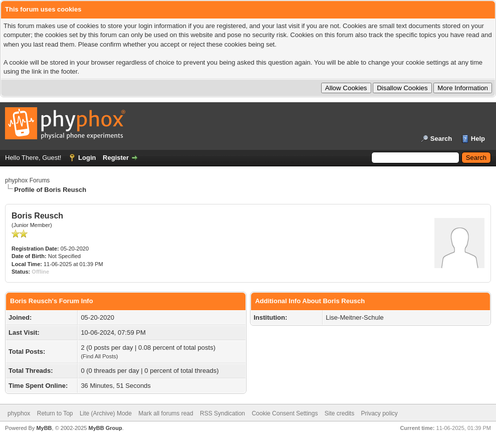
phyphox (19, 413)
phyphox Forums (27, 180)
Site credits (339, 413)
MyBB (44, 428)
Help (478, 139)
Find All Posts (99, 356)
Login (87, 158)
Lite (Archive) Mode (106, 413)
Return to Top (55, 413)
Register (116, 158)
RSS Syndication (222, 413)
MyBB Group (105, 428)
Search (441, 139)
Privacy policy (380, 413)
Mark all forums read (166, 413)
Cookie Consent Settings (285, 413)
